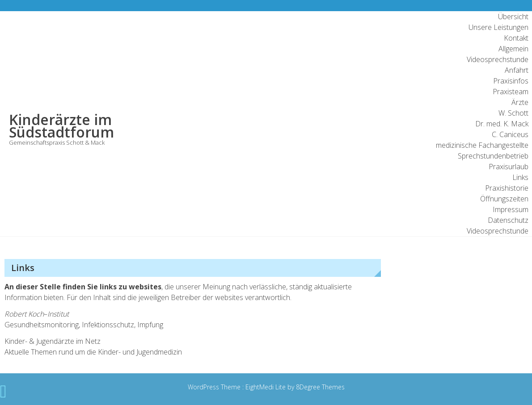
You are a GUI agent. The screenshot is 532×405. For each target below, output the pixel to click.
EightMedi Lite (266, 387)
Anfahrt (517, 70)
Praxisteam (511, 92)
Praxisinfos (511, 81)
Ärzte (520, 102)
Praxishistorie (507, 188)
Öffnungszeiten (504, 199)
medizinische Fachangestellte (482, 145)
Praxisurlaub (509, 167)
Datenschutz (508, 220)
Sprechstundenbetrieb (493, 156)
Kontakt (516, 38)
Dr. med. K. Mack (502, 124)
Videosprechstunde (498, 59)
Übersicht (513, 17)
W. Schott (513, 113)
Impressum (511, 209)
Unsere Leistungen (498, 27)
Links (520, 177)
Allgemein (513, 49)
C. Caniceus (510, 134)
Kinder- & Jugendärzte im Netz (53, 341)
